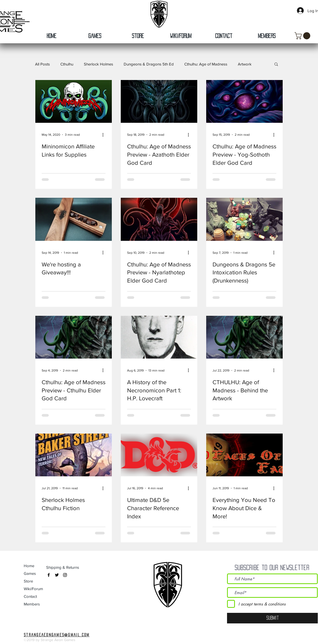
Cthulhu (67, 64)
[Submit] (272, 618)
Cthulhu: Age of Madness (206, 64)
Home (29, 566)
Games (30, 573)
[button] (303, 36)
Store (28, 581)
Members (32, 604)
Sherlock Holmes (98, 64)
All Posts (42, 64)
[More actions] (105, 135)
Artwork (245, 64)
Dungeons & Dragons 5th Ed (149, 64)
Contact (30, 596)
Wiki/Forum (33, 589)
